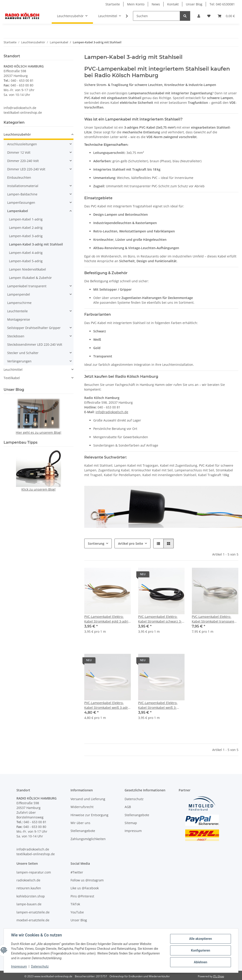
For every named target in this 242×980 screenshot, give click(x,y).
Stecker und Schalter (23, 353)
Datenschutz (40, 966)
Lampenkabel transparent (27, 286)
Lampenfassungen (21, 203)
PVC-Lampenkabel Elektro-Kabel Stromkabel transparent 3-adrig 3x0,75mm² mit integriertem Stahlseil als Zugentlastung (215, 619)
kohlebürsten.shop (31, 896)
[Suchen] (156, 16)
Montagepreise (19, 319)
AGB (128, 807)
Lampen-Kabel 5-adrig (26, 261)
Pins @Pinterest (82, 896)
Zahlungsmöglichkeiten (88, 839)
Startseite (113, 4)
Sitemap (131, 823)
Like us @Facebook (85, 888)
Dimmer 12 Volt (19, 152)
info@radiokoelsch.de (112, 412)
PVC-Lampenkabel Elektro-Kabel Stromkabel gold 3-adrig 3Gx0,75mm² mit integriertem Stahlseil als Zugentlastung (107, 619)
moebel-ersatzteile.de (33, 920)
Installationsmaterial (23, 186)
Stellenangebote (83, 831)
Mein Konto (136, 4)
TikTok (75, 904)
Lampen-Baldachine (22, 194)
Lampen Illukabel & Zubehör (30, 278)
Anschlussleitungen (22, 144)
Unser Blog (194, 4)
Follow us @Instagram (87, 880)
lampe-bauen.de (29, 904)
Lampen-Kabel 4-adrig (26, 253)
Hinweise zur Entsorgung (89, 815)
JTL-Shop (219, 976)
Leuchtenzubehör (17, 134)
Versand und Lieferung (88, 799)
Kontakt (173, 4)
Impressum (19, 966)
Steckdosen (16, 336)
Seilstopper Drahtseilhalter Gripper (34, 328)
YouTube (77, 912)
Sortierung (96, 543)
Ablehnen (200, 962)
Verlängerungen (19, 361)
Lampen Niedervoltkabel (27, 269)
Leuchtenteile (17, 311)
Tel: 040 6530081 (222, 4)
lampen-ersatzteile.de (33, 912)
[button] (199, 16)
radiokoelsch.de (28, 880)
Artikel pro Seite (131, 543)
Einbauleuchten (19, 177)
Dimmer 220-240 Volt (23, 161)
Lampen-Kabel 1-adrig (26, 219)
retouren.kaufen (29, 888)
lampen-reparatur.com (34, 872)
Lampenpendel (19, 294)
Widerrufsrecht (82, 807)
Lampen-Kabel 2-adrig (26, 228)
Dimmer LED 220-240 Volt (26, 169)
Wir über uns (80, 823)
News (156, 4)
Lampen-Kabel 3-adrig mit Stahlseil (36, 244)
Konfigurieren (200, 950)
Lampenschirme (19, 303)
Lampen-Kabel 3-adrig (26, 236)
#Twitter (77, 872)
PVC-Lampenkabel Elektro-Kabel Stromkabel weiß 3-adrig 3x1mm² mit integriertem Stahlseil (107, 705)
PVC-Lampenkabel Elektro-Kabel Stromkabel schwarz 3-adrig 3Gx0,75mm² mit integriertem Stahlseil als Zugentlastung (160, 619)
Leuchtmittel (13, 370)
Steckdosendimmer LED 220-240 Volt (35, 344)
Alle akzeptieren (200, 939)
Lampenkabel (18, 211)
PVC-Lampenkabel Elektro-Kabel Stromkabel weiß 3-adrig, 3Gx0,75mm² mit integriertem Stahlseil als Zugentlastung (158, 705)
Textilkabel (12, 378)
